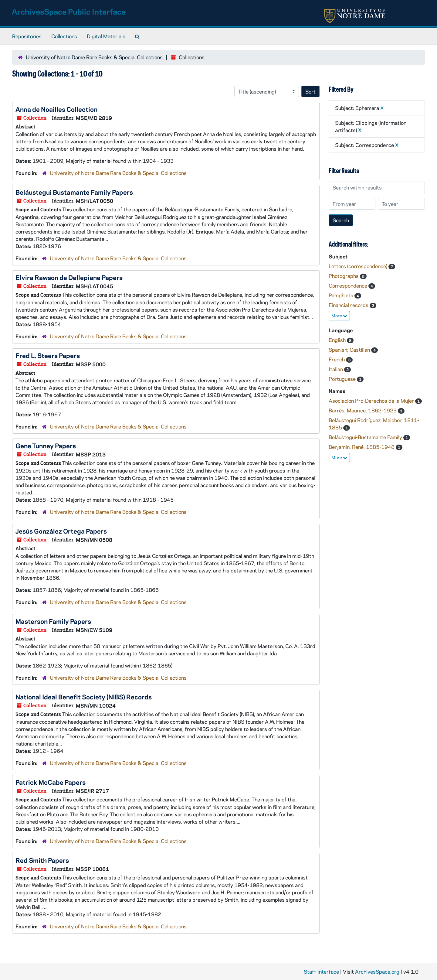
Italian (336, 369)
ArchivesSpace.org (377, 971)
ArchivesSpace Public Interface (69, 11)
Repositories (27, 36)
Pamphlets (342, 295)
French (337, 359)
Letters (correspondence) (359, 266)
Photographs (344, 276)
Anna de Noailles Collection (56, 109)
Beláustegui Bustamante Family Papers (74, 192)
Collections (64, 36)
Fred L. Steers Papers (48, 355)
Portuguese (343, 379)
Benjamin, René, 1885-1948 (362, 447)
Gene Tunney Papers (46, 446)
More (339, 316)
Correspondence (349, 285)
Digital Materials (106, 36)
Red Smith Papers (42, 860)
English (338, 340)
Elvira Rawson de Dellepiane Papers (69, 277)
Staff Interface (321, 971)
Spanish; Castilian (350, 350)
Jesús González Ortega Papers (61, 531)
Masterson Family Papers (53, 621)
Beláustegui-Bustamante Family (366, 437)
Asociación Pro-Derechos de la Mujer (372, 401)
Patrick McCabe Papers (51, 782)
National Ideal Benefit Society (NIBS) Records (84, 697)
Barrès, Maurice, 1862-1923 (363, 410)
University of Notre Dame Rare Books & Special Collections (94, 57)
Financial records (349, 305)
